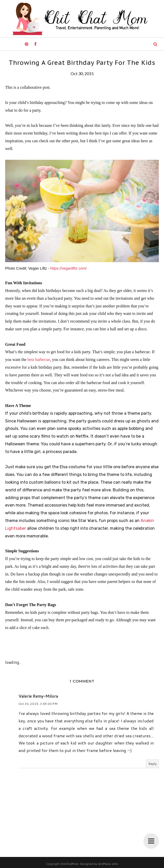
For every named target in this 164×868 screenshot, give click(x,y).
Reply (152, 764)
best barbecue (39, 360)
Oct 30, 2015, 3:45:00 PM (38, 704)
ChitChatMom (69, 864)
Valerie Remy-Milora (38, 696)
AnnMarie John (108, 864)
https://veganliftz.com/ (68, 268)
